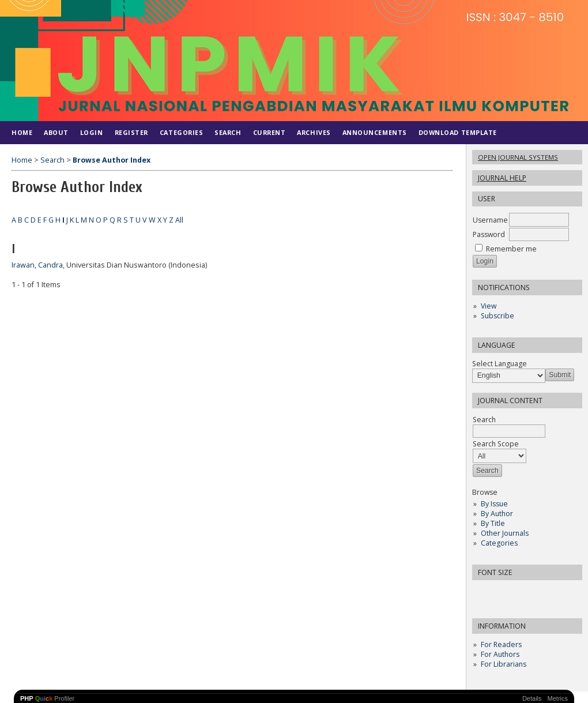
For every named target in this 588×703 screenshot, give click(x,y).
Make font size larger (519, 593)
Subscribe (497, 316)
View (489, 306)
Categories (499, 543)
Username (490, 220)
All (179, 220)
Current (269, 132)
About (56, 132)
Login (92, 132)
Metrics (558, 698)
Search (228, 132)
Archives (314, 132)
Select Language (500, 364)
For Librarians (504, 664)
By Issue (494, 504)
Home (22, 132)
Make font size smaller (483, 593)
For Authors (500, 654)
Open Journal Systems (518, 157)
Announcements (375, 132)
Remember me (511, 249)
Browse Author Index (112, 160)
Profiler (47, 698)
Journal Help (502, 178)
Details (532, 698)
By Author (497, 514)
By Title (493, 523)
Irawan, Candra (37, 265)
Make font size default (501, 593)
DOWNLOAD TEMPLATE (458, 132)
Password (489, 234)
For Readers (501, 644)
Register (131, 132)
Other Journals (505, 533)
